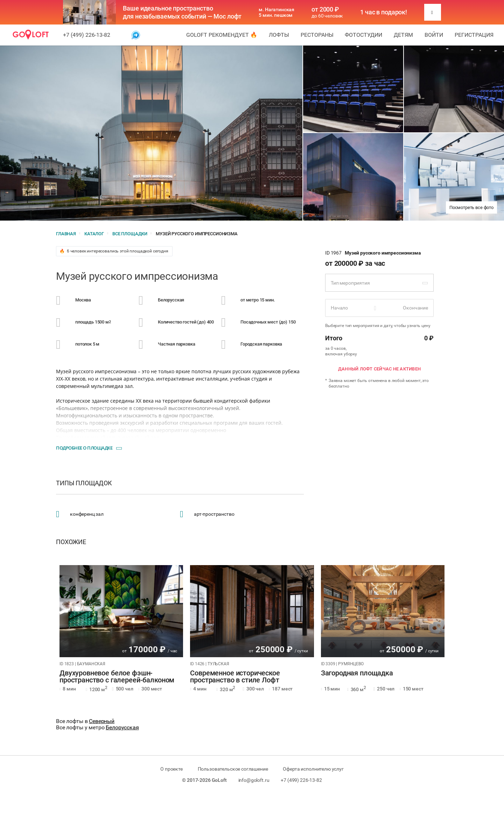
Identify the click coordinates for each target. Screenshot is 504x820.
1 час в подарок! (384, 12)
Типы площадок (84, 483)
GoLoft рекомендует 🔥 (222, 35)
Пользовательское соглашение (233, 769)
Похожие (71, 542)
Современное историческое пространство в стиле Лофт (235, 677)
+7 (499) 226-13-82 (87, 35)
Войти (434, 35)
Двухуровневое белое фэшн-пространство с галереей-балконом (117, 677)
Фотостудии (363, 35)
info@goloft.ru (254, 780)
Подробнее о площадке (84, 448)
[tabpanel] (121, 611)
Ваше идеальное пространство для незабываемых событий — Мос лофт (182, 12)
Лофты (279, 35)
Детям (403, 35)
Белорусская (122, 727)
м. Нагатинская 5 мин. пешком (276, 12)
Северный (102, 721)
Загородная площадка (357, 673)
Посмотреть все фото (471, 207)
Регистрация (474, 35)
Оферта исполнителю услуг (313, 769)
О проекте (171, 769)
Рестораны (317, 35)
